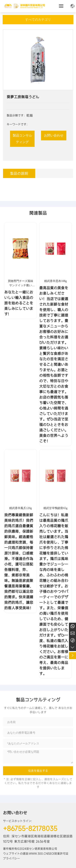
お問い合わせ (15, 813)
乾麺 (30, 115)
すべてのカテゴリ (38, 20)
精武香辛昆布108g (55, 281)
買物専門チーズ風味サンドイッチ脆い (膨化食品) (21, 285)
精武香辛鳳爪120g (21, 508)
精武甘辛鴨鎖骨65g (55, 508)
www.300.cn (38, 854)
